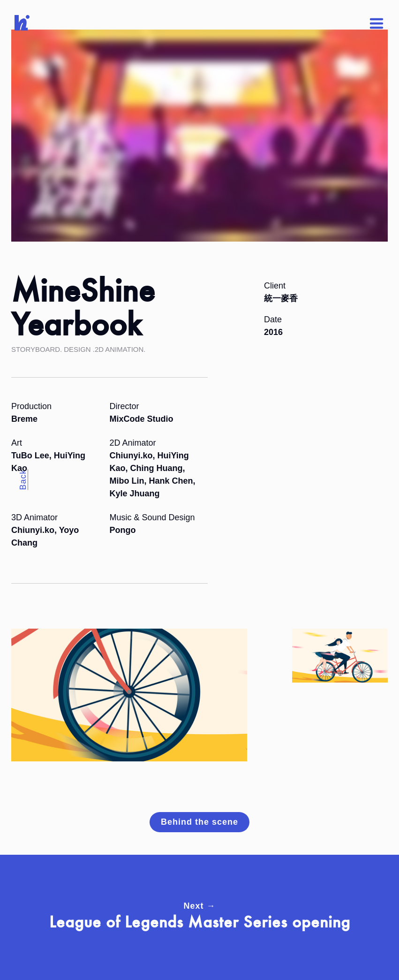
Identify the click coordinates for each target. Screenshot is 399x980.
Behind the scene (199, 822)
